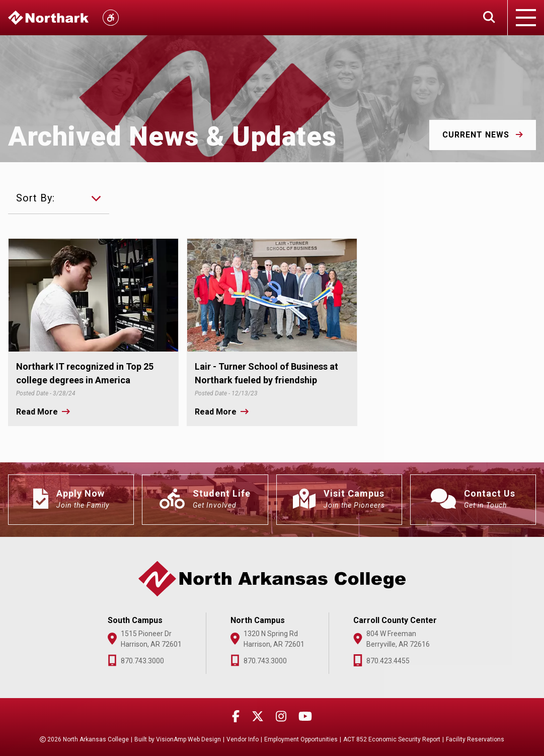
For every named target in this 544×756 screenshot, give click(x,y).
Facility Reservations (475, 739)
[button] (483, 135)
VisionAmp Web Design (188, 739)
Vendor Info (243, 739)
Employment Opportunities (301, 739)
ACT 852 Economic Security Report (392, 739)
